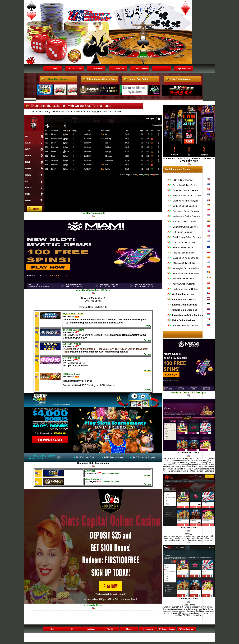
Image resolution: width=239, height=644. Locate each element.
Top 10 (110, 629)
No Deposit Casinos (167, 629)
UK (72, 629)
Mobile (129, 629)
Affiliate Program (186, 629)
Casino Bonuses (141, 69)
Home (54, 69)
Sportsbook (148, 629)
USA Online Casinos (76, 69)
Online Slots (119, 69)
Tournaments (98, 69)
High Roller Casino (185, 69)
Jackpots (91, 629)
